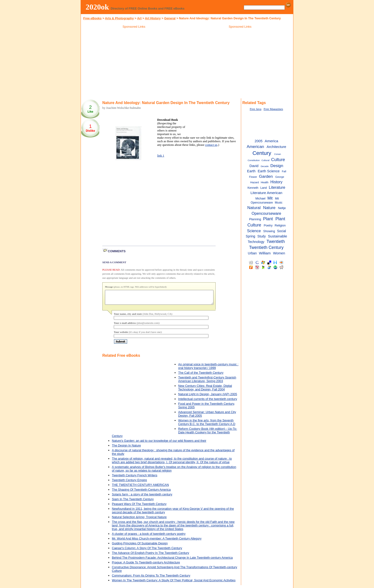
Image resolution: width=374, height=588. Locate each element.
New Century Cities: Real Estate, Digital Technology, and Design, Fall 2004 (205, 390)
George (280, 177)
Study (262, 236)
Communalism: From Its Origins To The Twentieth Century (151, 578)
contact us (211, 145)
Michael (260, 199)
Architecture (276, 147)
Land (264, 188)
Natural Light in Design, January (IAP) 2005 (208, 397)
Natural (254, 208)
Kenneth (253, 188)
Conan (277, 154)
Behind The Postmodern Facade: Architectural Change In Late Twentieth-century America (172, 560)
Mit (270, 198)
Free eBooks (92, 18)
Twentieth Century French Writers (135, 478)
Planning (255, 219)
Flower (253, 177)
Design (277, 166)
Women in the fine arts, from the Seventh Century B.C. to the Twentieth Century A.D (207, 425)
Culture (278, 160)
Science (254, 231)
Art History (153, 18)
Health (265, 182)
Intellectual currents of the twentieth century (208, 402)
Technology (256, 242)
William (265, 253)
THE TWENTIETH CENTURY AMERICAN (140, 488)
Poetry (268, 225)
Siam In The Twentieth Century (133, 502)
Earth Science (269, 171)
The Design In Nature (126, 448)
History (277, 182)
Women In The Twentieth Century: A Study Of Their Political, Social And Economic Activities (174, 583)
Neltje (282, 208)
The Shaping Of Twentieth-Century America (141, 492)
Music (279, 203)
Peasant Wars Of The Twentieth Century (139, 507)
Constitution (254, 160)
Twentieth (276, 241)
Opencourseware (266, 213)
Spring (250, 236)
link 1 (161, 156)
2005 (259, 141)
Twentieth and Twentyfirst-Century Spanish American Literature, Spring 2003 (207, 382)
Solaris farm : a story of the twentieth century (142, 497)
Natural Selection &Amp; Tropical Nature (139, 520)
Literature (277, 187)
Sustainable (277, 236)
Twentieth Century (266, 247)
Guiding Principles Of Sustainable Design (140, 546)
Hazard (255, 182)
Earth (251, 171)
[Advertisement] (134, 64)
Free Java (256, 109)
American (255, 147)
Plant (268, 219)
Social (281, 231)
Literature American (266, 193)
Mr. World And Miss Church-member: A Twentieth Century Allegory (157, 541)
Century (262, 153)
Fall (284, 171)
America (271, 141)
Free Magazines (273, 109)
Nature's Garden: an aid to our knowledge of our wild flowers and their (159, 444)
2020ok (97, 7)
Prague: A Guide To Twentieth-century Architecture (146, 565)
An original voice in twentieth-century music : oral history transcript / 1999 (208, 369)
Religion (280, 225)
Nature (269, 208)
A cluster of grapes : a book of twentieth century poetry (149, 537)
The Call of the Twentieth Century (201, 375)
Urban (252, 253)
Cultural (265, 160)
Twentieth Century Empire (129, 483)
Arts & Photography (119, 18)
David (254, 166)
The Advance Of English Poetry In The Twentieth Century (151, 556)
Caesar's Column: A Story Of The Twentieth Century (147, 551)
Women (279, 253)
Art (139, 18)
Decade (265, 166)
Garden (266, 176)
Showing (269, 231)
